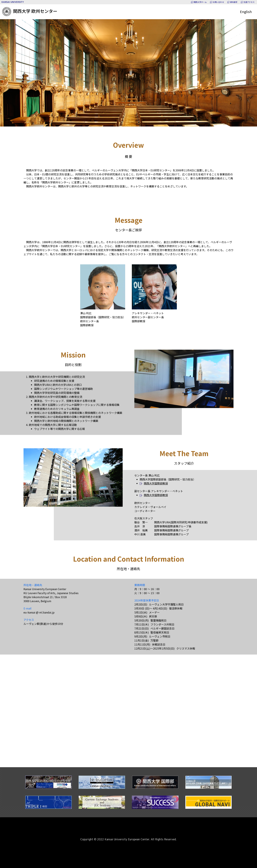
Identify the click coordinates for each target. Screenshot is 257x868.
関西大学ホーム (200, 2)
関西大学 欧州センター (29, 11)
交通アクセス (249, 2)
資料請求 (234, 2)
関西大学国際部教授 (156, 483)
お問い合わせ (218, 2)
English (246, 12)
